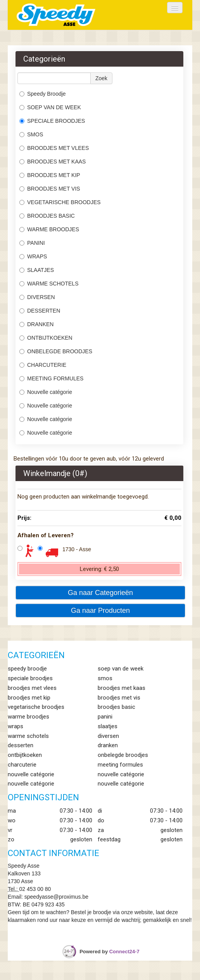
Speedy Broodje (43, 94)
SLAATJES (37, 270)
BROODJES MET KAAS (53, 162)
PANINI (32, 243)
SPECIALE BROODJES (52, 121)
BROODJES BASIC (48, 216)
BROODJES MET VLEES (54, 148)
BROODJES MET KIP (50, 175)
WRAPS (33, 256)
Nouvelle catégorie (46, 392)
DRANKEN (36, 324)
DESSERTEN (40, 311)
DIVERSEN (37, 297)
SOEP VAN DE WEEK (50, 107)
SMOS (32, 134)
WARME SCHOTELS (49, 284)
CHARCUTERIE (44, 365)
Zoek (101, 78)
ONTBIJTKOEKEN (46, 338)
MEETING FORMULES (51, 378)
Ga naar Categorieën (100, 593)
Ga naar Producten (100, 610)
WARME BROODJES (50, 229)
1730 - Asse (77, 549)
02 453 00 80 (35, 889)
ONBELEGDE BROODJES (56, 351)
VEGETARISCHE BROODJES (60, 202)
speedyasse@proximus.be (56, 897)
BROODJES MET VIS (50, 189)
